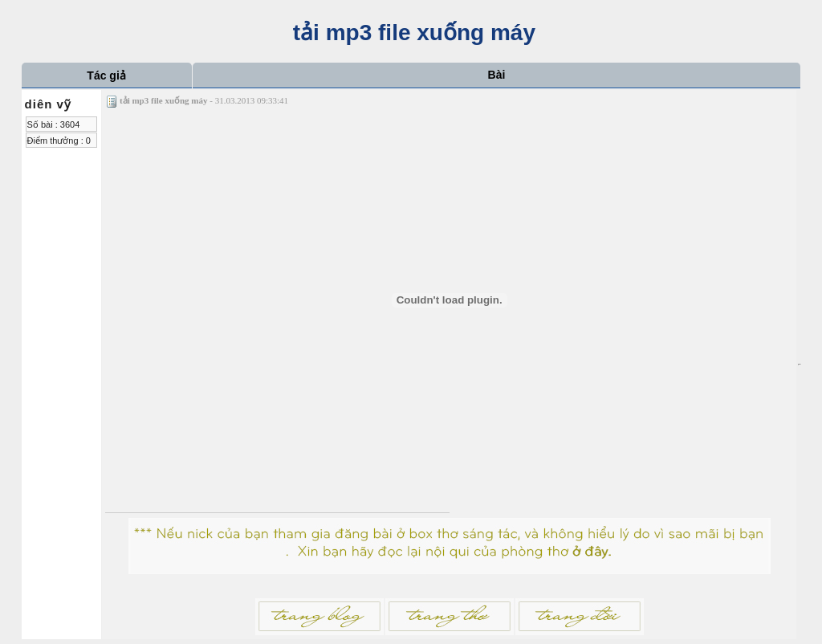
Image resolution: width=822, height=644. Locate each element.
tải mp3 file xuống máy (411, 33)
